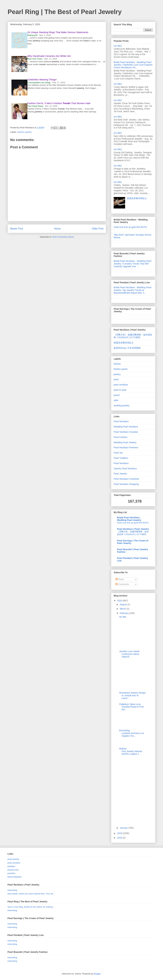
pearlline (11, 873)
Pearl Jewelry (120, 474)
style (116, 400)
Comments (122, 584)
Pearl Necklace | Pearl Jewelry (133, 529)
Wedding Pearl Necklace (126, 427)
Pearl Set (118, 453)
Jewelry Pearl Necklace (125, 469)
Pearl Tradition (121, 458)
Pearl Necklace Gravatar (126, 432)
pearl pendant (14, 863)
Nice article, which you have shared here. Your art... (31, 894)
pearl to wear (120, 390)
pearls (117, 395)
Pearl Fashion (120, 437)
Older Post (98, 229)
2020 (120, 601)
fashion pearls (121, 369)
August (123, 604)
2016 (120, 838)
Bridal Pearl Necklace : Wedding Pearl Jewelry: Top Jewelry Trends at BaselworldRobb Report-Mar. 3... (133, 290)
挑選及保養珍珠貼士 (137, 198)
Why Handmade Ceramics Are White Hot (49, 56)
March (123, 609)
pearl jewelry (13, 859)
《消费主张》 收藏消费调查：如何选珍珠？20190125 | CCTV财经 (133, 336)
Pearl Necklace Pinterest (126, 448)
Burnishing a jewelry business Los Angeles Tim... (132, 733)
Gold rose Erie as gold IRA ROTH (130, 227)
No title (123, 617)
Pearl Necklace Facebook (126, 479)
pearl (116, 379)
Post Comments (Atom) (63, 237)
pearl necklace (121, 385)
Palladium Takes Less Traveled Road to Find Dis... (131, 707)
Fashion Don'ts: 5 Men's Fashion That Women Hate (59, 103)
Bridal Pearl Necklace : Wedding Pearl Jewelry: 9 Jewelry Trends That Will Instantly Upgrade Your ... (133, 264)
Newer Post (17, 229)
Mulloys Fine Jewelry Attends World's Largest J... (131, 751)
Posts (120, 579)
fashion (21, 132)
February (124, 613)
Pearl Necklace (121, 421)
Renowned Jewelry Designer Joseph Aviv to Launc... (132, 695)
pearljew (11, 866)
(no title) (118, 46)
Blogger (97, 974)
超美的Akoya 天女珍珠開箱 (127, 348)
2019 (120, 833)
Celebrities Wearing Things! (42, 79)
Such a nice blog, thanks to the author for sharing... (31, 907)
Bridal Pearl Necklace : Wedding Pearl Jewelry (129, 519)
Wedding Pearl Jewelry (125, 442)
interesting (12, 890)
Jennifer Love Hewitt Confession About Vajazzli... (129, 654)
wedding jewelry (122, 405)
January (124, 828)
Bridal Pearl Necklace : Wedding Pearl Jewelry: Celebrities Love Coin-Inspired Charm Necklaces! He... (133, 65)
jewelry (28, 132)
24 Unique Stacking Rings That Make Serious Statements (58, 32)
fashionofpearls (14, 877)
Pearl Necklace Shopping (126, 484)
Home (57, 229)
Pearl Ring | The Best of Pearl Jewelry (65, 12)
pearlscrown (13, 870)
